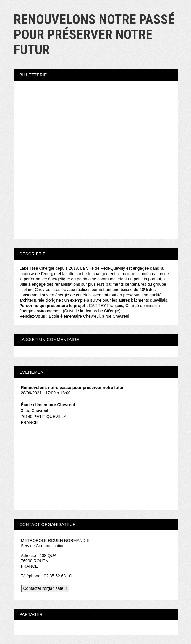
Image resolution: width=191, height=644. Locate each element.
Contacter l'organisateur (45, 588)
